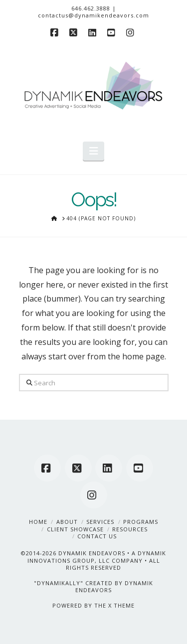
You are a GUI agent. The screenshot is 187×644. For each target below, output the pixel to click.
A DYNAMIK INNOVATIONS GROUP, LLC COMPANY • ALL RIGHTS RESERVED (97, 560)
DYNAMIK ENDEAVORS (92, 553)
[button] (93, 151)
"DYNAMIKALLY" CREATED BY (79, 583)
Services (100, 522)
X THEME (121, 605)
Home (38, 522)
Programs (141, 522)
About (67, 522)
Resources (130, 529)
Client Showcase (75, 529)
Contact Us (97, 536)
